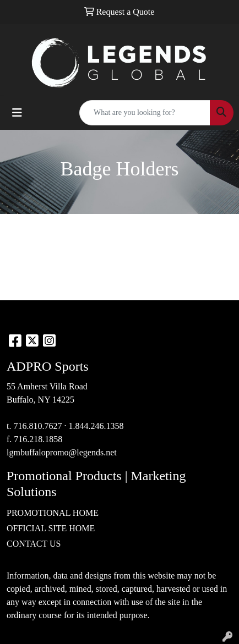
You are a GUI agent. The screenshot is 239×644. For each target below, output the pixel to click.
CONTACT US (34, 544)
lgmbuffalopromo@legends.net (62, 452)
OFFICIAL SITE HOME (51, 528)
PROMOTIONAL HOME (53, 513)
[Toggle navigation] (17, 113)
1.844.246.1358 (96, 426)
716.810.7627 (37, 426)
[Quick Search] (145, 113)
